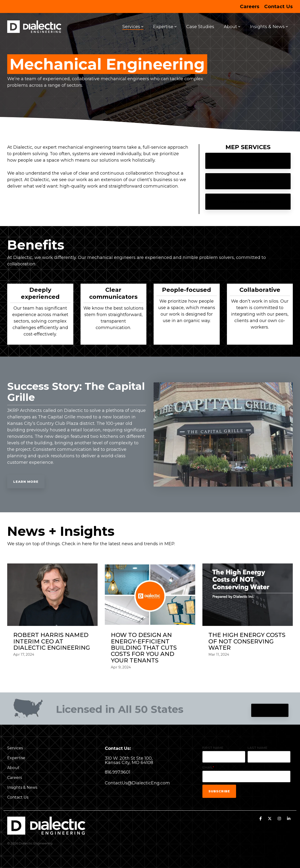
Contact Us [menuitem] (278, 6)
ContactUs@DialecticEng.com (137, 783)
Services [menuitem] (15, 748)
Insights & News (269, 27)
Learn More (26, 482)
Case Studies (200, 27)
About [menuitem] (13, 768)
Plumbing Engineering (248, 202)
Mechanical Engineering (248, 161)
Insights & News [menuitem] (22, 787)
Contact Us (270, 710)
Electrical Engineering (248, 181)
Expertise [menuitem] (16, 758)
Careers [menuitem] (250, 6)
